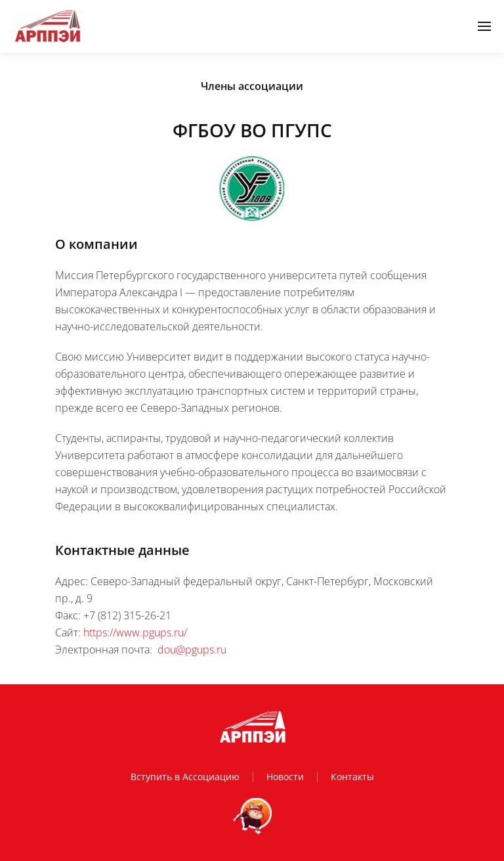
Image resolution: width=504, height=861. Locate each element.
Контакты (352, 777)
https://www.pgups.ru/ (135, 632)
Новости (285, 777)
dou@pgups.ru (192, 650)
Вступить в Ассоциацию (185, 777)
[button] (484, 26)
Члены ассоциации (252, 86)
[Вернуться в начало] (47, 26)
